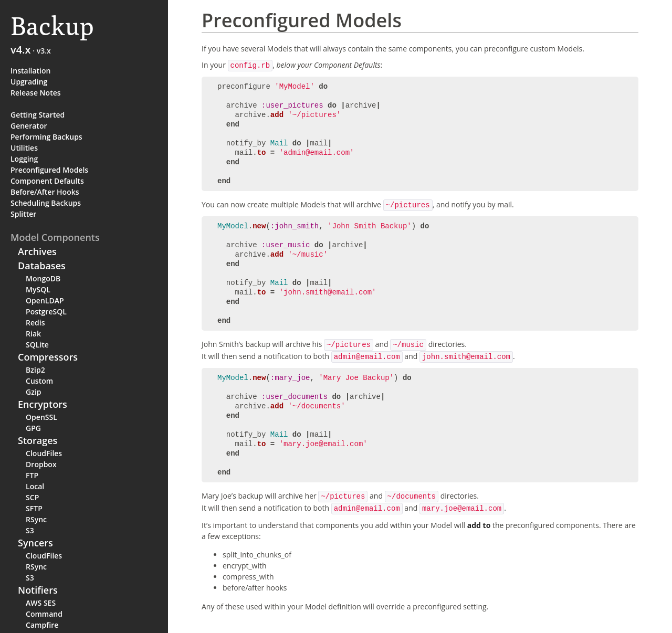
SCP (32, 497)
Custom (39, 381)
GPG (33, 428)
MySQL (38, 289)
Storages (38, 440)
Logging (24, 159)
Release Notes (36, 93)
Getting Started (38, 115)
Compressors (48, 357)
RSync (36, 519)
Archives (37, 251)
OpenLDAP (45, 300)
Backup (52, 26)
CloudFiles (44, 453)
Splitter (23, 214)
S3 (30, 530)
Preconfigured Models (49, 170)
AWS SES (41, 603)
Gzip (33, 392)
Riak (33, 334)
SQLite (37, 345)
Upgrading (29, 82)
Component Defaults (47, 181)
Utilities (24, 148)
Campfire (42, 625)
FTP (32, 475)
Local (35, 486)
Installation (30, 71)
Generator (29, 126)
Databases (42, 266)
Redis (35, 323)
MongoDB (43, 278)
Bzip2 (35, 370)
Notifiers (38, 590)
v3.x (44, 51)
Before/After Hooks (45, 192)
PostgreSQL (46, 312)
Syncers (35, 543)
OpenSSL (41, 417)
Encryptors (43, 404)
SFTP (34, 508)
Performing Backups (46, 137)
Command (44, 614)
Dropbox (41, 464)
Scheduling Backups (46, 203)
